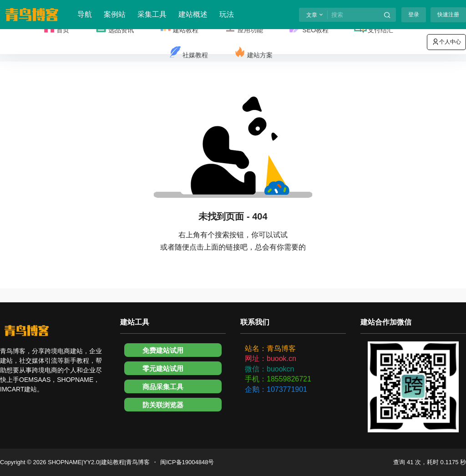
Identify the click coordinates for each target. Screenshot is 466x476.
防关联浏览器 (163, 405)
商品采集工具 (163, 387)
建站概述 (193, 14)
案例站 (115, 14)
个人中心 (446, 42)
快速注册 (448, 15)
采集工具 (152, 14)
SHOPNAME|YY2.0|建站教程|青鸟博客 (98, 462)
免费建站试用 (163, 350)
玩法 (227, 14)
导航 (85, 14)
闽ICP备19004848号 (187, 462)
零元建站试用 (163, 368)
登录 (414, 15)
